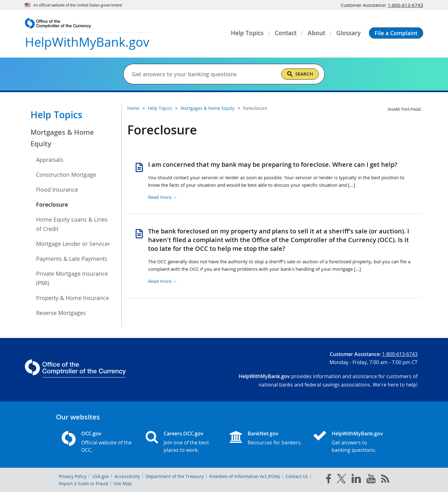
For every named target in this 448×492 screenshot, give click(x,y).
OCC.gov (91, 433)
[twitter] (341, 480)
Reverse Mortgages (61, 313)
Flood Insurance (57, 190)
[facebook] (329, 480)
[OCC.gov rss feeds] (385, 480)
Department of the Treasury (175, 476)
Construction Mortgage (66, 175)
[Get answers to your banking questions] (204, 74)
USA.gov (100, 476)
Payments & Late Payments (72, 259)
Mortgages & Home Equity (62, 138)
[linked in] (356, 480)
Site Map (123, 483)
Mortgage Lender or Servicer (73, 244)
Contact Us (297, 476)
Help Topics (56, 115)
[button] (396, 33)
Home (133, 108)
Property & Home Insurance (72, 298)
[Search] (300, 74)
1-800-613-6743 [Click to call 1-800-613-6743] (405, 5)
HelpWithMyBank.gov (357, 433)
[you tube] (371, 480)
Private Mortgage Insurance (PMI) (72, 278)
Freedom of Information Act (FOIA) (245, 476)
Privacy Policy (73, 476)
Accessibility (127, 476)
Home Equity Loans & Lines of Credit (72, 224)
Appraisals (50, 160)
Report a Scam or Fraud (83, 483)
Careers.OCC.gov (184, 433)
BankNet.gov (263, 433)
